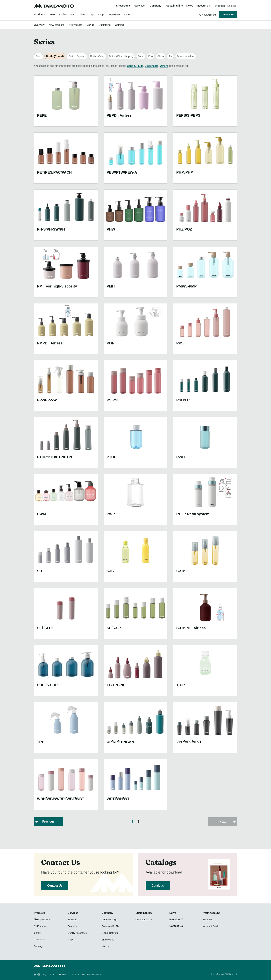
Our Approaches (144, 920)
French (62, 975)
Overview (39, 25)
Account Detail (211, 926)
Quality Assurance (77, 933)
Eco (151, 56)
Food (38, 56)
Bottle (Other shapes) (121, 56)
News (190, 6)
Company (107, 913)
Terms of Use (78, 975)
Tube (141, 56)
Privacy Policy (94, 975)
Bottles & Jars (67, 15)
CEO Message (109, 920)
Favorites (208, 920)
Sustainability (175, 6)
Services (73, 913)
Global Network (110, 933)
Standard (73, 920)
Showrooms (123, 6)
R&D (70, 940)
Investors (202, 6)
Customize (105, 25)
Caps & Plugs (96, 15)
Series (91, 25)
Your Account (209, 15)
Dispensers (114, 15)
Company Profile (110, 926)
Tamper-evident (186, 56)
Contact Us (228, 15)
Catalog (119, 25)
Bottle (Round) (55, 56)
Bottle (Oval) (97, 56)
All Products (76, 25)
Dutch (53, 975)
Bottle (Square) (77, 56)
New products (57, 25)
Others (128, 15)
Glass (161, 56)
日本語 (37, 975)
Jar (170, 56)
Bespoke (72, 926)
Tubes (82, 15)
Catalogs (158, 886)
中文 (45, 975)
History (105, 946)
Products (39, 15)
